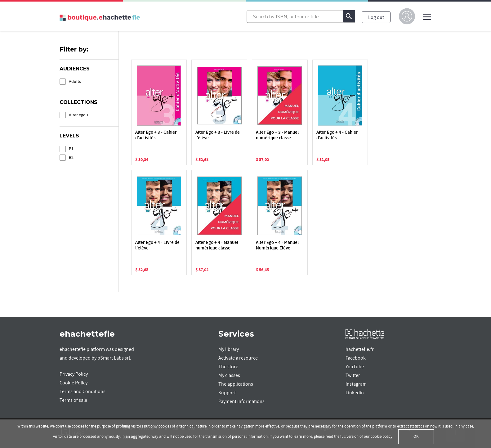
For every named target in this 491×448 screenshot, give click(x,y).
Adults (75, 81)
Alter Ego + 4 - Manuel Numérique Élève (277, 246)
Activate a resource (238, 358)
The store (228, 367)
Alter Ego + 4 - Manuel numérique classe (217, 246)
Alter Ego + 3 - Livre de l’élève (218, 135)
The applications (236, 384)
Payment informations (241, 401)
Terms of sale (73, 400)
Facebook (356, 358)
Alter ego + (79, 115)
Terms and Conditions (83, 392)
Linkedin (355, 393)
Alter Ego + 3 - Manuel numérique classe (277, 135)
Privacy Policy (74, 374)
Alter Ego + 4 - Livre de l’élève (157, 246)
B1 (71, 149)
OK (416, 437)
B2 (71, 157)
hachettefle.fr (360, 349)
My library (229, 349)
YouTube (355, 367)
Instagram (356, 384)
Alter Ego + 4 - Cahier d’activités (337, 135)
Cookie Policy (74, 383)
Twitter (353, 375)
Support (227, 393)
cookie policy (382, 437)
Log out (376, 17)
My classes (229, 375)
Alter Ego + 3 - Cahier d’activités (156, 135)
